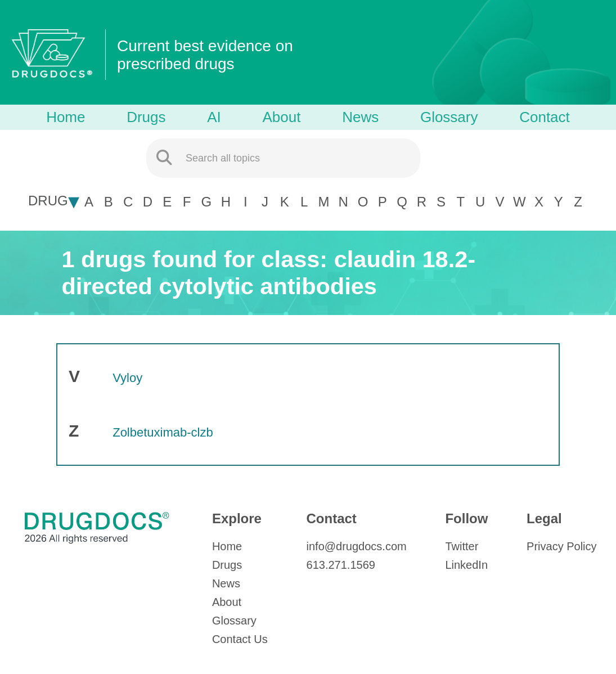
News (360, 117)
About (282, 117)
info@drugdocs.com (357, 546)
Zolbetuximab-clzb (163, 432)
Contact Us (240, 639)
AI (214, 117)
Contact (545, 117)
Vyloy (127, 378)
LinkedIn (466, 565)
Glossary (449, 117)
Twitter (462, 546)
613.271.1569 (341, 565)
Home (66, 117)
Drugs (146, 117)
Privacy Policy (561, 546)
